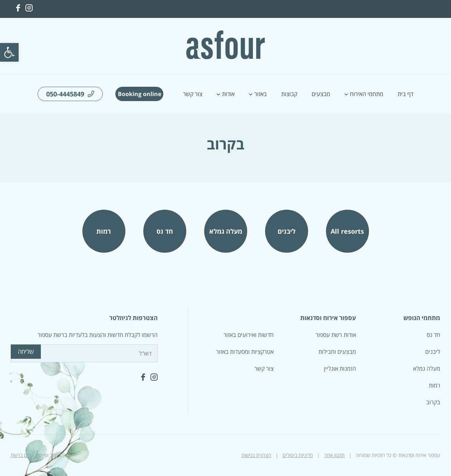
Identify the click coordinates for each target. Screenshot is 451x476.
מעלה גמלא (226, 231)
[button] (9, 52)
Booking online (140, 94)
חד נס (165, 231)
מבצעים (321, 94)
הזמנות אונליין (340, 368)
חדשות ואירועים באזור (249, 335)
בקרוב (433, 402)
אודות (228, 94)
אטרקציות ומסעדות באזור (245, 352)
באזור (261, 94)
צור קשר (193, 94)
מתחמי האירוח (367, 94)
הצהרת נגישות (256, 455)
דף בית (406, 94)
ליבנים (287, 231)
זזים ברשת (21, 455)
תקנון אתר (334, 455)
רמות (104, 231)
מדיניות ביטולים (298, 455)
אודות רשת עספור (336, 335)
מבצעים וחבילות (337, 352)
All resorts (347, 231)
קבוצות (289, 94)
